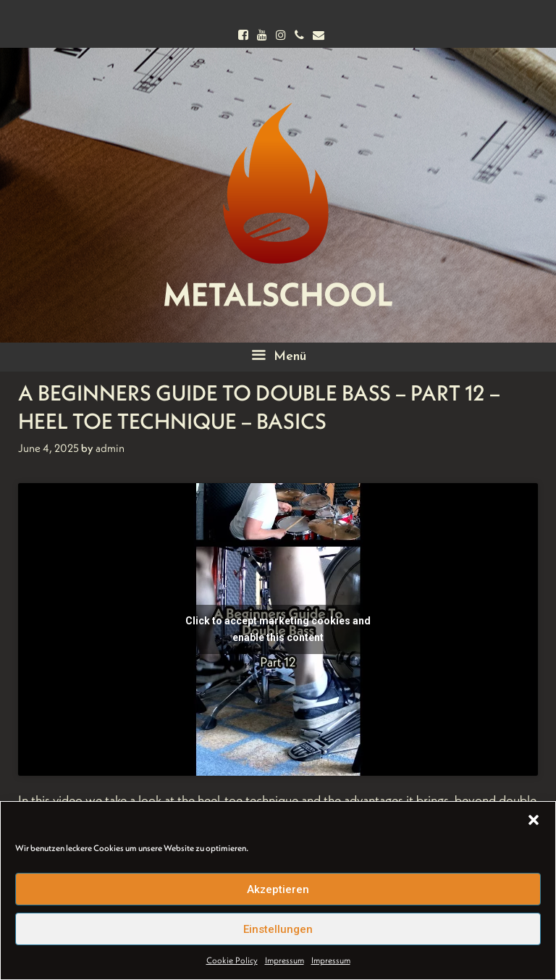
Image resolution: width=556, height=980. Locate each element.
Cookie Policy (232, 960)
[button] (534, 820)
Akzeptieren (278, 889)
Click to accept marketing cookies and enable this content (278, 629)
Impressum (285, 960)
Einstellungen (278, 929)
